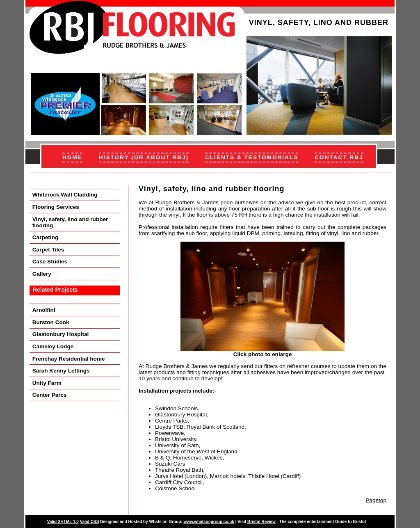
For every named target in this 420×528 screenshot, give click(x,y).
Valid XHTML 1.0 (63, 522)
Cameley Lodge (53, 346)
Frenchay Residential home (69, 359)
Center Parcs (50, 395)
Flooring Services (56, 207)
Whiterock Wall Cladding (65, 195)
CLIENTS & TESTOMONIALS (252, 157)
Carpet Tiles (48, 250)
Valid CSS (90, 522)
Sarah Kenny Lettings (61, 371)
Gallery (42, 274)
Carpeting (45, 237)
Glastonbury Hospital (60, 334)
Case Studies (50, 262)
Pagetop (376, 500)
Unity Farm (47, 383)
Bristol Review (261, 522)
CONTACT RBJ (339, 157)
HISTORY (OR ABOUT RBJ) (144, 157)
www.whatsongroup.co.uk (209, 522)
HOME (72, 157)
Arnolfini (44, 310)
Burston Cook (51, 322)
